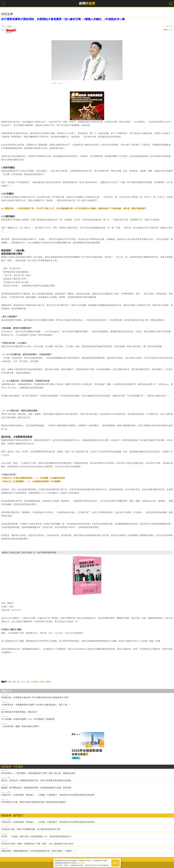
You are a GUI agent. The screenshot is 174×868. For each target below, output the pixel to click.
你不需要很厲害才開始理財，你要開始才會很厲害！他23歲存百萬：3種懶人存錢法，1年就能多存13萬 (63, 19)
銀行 (19, 682)
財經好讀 (11, 31)
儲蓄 (14, 682)
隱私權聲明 (81, 862)
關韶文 (49, 682)
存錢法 (42, 682)
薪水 (23, 682)
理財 (10, 682)
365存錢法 (35, 682)
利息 (28, 682)
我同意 (116, 862)
